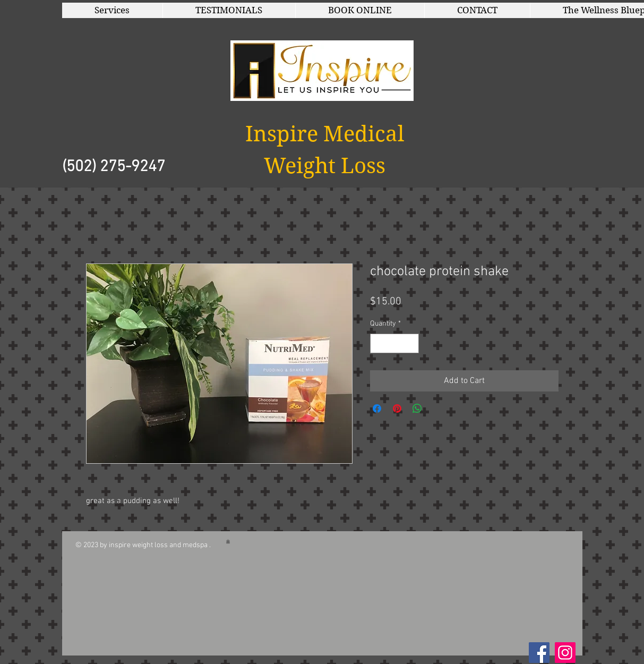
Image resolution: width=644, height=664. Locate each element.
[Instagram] (565, 653)
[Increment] (411, 343)
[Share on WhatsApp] (417, 408)
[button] (112, 10)
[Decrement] (378, 343)
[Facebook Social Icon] (539, 653)
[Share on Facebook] (377, 408)
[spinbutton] (394, 343)
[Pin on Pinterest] (397, 408)
